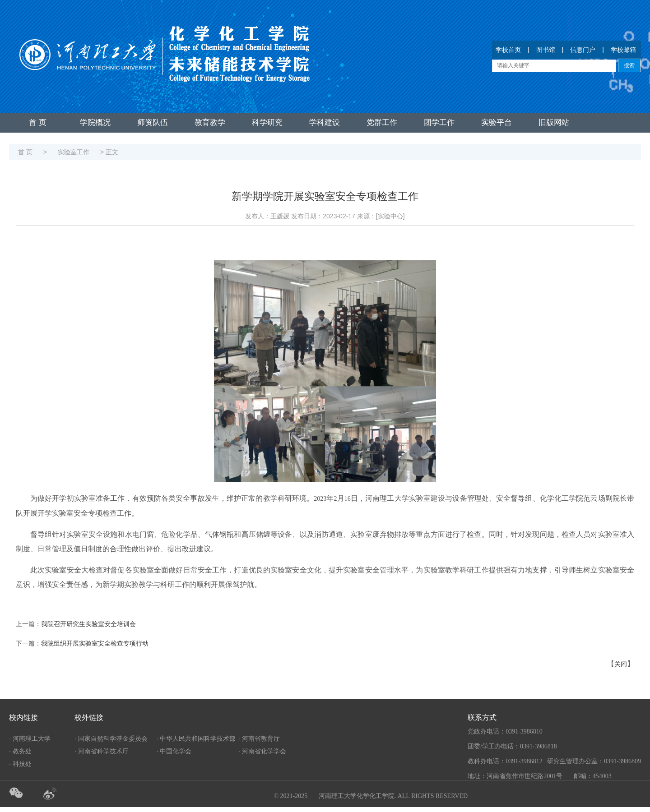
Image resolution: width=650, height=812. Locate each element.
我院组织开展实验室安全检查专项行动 (95, 644)
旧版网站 (554, 122)
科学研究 (267, 122)
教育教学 (210, 122)
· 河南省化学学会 (262, 751)
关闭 (621, 664)
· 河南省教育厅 (259, 738)
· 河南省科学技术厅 (102, 751)
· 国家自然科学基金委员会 (111, 738)
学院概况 (95, 122)
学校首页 (508, 50)
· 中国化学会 (174, 751)
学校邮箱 (623, 50)
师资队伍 (153, 122)
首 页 (38, 122)
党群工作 (382, 122)
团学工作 (439, 122)
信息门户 (583, 50)
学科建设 (325, 122)
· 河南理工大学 (30, 738)
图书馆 (546, 50)
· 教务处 (20, 751)
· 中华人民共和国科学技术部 (196, 738)
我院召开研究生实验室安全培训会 (88, 624)
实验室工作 (74, 152)
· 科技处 (20, 764)
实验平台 (497, 122)
